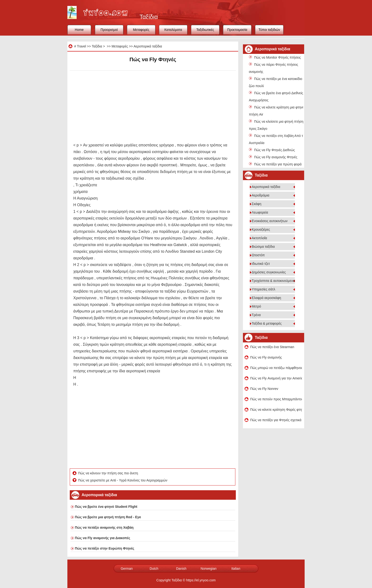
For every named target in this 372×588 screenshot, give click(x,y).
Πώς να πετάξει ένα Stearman (272, 347)
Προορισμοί (109, 30)
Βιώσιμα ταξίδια (263, 247)
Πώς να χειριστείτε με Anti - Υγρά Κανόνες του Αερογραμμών (123, 480)
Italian (236, 569)
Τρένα (256, 315)
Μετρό (256, 306)
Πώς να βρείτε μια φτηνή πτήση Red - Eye (108, 517)
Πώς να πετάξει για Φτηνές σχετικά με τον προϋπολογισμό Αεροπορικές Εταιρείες (276, 420)
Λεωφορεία (260, 212)
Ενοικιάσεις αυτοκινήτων (270, 221)
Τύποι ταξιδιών (269, 30)
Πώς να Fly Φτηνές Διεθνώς (274, 150)
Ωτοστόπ (258, 255)
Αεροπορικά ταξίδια (148, 46)
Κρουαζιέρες (261, 229)
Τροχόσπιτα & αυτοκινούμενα (273, 281)
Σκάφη (256, 204)
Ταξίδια (97, 46)
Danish (181, 569)
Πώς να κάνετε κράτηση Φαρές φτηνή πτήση (276, 410)
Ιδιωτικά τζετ (261, 264)
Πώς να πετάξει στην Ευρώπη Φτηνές (105, 548)
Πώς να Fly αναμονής (266, 357)
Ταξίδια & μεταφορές (267, 323)
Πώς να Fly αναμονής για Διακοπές (103, 538)
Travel (81, 46)
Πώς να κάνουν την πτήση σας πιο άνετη (109, 473)
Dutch (154, 569)
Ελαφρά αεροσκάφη (266, 298)
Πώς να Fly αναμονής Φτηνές (276, 157)
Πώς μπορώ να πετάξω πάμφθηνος (276, 368)
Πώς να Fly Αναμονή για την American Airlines (276, 378)
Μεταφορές (141, 30)
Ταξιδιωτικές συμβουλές (205, 31)
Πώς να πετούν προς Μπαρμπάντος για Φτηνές (276, 399)
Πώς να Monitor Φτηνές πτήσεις (277, 57)
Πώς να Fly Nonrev (264, 389)
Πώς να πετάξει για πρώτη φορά (278, 164)
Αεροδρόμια (260, 195)
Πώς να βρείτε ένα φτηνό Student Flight (106, 507)
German (127, 569)
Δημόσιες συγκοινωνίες (269, 272)
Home (79, 30)
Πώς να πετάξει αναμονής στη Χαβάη (104, 527)
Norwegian (209, 569)
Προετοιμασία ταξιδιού (237, 31)
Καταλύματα (173, 30)
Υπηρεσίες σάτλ (263, 289)
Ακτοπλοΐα (259, 238)
